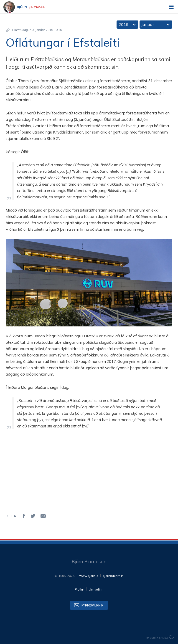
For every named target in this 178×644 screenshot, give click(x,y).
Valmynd (171, 7)
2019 (124, 24)
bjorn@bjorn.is (113, 576)
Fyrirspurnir (92, 605)
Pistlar (79, 589)
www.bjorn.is (89, 576)
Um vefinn (96, 589)
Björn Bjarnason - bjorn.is (28, 7)
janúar (148, 24)
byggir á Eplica (160, 637)
